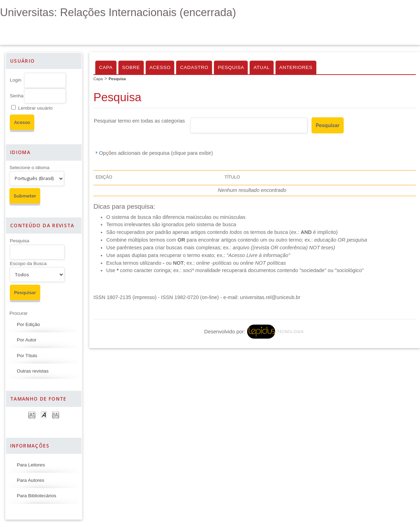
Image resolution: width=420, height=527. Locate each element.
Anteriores (296, 67)
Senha (17, 96)
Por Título (27, 356)
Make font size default (44, 414)
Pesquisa (20, 241)
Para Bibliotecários (37, 496)
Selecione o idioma (29, 168)
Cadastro (194, 67)
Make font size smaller (32, 414)
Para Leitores (31, 465)
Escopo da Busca (28, 263)
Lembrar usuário (35, 108)
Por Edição (28, 324)
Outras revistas (33, 371)
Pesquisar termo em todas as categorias (139, 121)
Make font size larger (56, 414)
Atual (261, 67)
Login (16, 80)
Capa (106, 67)
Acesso (160, 67)
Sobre (131, 67)
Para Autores (30, 480)
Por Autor (27, 340)
